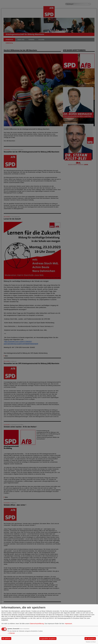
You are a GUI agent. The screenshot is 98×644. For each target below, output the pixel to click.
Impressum (68, 624)
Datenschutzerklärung (37, 624)
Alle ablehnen (6, 639)
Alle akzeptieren (90, 639)
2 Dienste (11, 633)
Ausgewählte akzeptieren (48, 639)
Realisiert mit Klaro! (91, 642)
